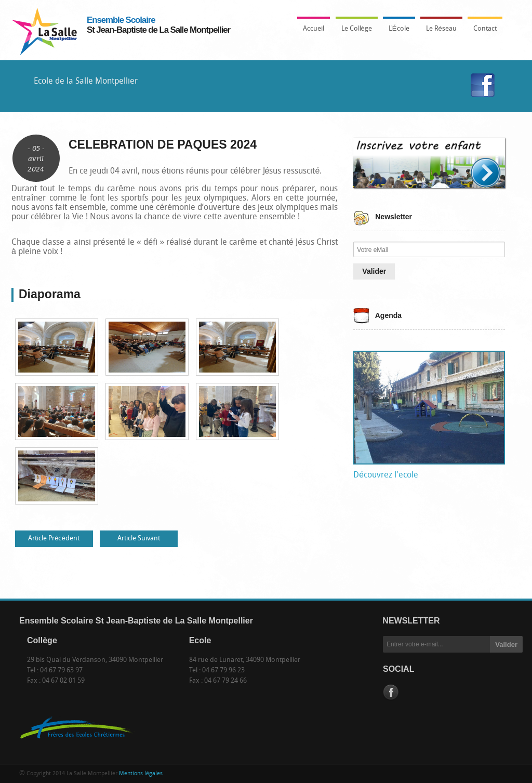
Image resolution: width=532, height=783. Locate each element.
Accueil (314, 29)
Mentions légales (141, 774)
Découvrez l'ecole (386, 475)
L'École (396, 32)
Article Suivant (139, 539)
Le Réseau (441, 29)
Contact (485, 29)
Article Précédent (54, 539)
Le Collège (354, 32)
